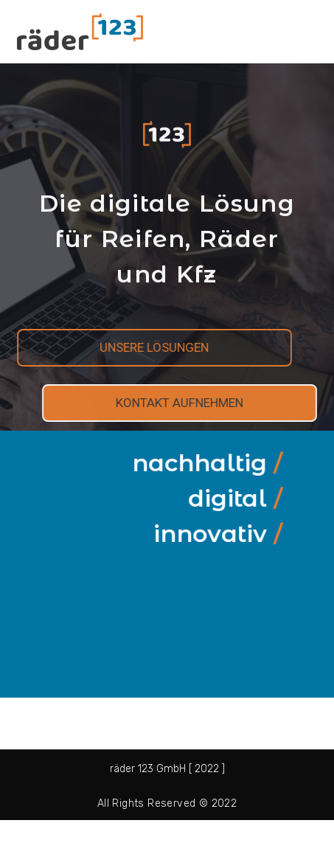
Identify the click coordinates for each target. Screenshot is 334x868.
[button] (140, 348)
